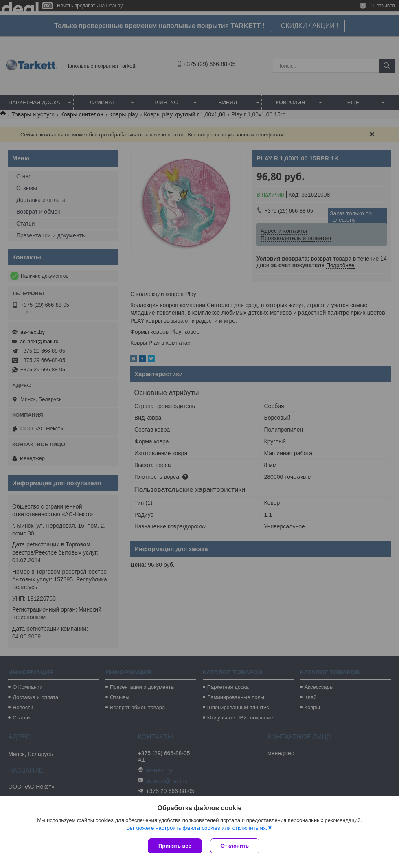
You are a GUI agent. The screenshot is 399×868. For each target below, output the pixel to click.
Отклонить (235, 846)
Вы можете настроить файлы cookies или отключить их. (197, 828)
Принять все (175, 846)
